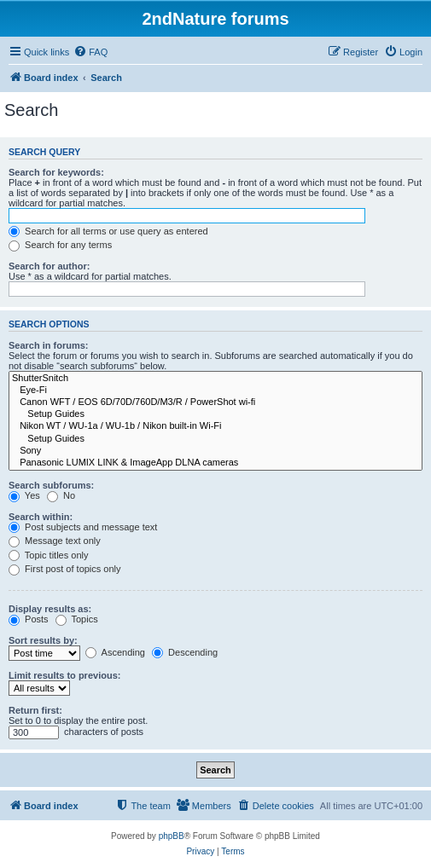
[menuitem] (90, 52)
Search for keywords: (56, 172)
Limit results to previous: (64, 675)
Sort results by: (43, 640)
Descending (185, 652)
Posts (29, 619)
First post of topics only (65, 569)
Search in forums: (49, 345)
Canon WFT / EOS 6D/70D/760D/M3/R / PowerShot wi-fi (215, 402)
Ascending (115, 652)
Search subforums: (51, 485)
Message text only (55, 541)
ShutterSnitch (215, 379)
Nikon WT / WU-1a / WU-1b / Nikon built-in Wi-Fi (215, 426)
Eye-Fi (215, 391)
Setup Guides (215, 414)
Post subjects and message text (83, 527)
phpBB (172, 836)
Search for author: (49, 266)
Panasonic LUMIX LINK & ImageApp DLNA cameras (215, 463)
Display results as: (50, 609)
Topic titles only (48, 555)
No (61, 495)
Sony (215, 451)
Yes (24, 495)
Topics (77, 619)
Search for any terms (60, 245)
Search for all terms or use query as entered (108, 231)
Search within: (41, 517)
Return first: (35, 710)
